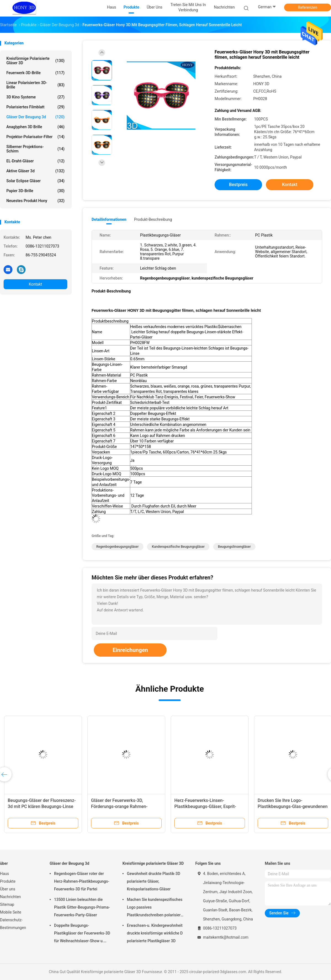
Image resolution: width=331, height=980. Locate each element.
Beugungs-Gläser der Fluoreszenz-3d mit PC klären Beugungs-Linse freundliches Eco (42, 806)
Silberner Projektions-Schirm (35, 149)
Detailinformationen (109, 219)
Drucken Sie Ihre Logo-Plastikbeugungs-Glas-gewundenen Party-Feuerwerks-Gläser (293, 806)
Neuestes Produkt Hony (35, 201)
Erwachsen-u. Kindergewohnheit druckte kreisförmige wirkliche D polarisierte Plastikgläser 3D (155, 933)
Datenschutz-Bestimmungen (13, 924)
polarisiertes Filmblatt (35, 107)
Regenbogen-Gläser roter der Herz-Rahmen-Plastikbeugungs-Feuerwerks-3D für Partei (82, 881)
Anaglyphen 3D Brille (35, 127)
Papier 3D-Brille (35, 191)
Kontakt (35, 284)
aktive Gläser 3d (35, 171)
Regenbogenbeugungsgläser (118, 547)
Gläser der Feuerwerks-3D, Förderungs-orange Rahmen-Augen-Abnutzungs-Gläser (119, 806)
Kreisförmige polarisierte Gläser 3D (35, 61)
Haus (5, 874)
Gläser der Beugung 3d (35, 117)
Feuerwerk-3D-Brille (35, 73)
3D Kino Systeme (35, 97)
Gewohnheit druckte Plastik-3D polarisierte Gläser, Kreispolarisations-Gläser (154, 881)
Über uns (8, 889)
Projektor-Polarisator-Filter (35, 137)
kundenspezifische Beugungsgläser (178, 547)
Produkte (8, 881)
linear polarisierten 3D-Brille (35, 85)
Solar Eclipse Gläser (35, 181)
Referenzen (308, 7)
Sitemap (7, 904)
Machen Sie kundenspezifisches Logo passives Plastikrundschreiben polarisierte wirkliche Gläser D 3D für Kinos (155, 908)
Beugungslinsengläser (234, 547)
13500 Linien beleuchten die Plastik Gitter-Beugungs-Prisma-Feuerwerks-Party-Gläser (82, 907)
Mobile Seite (11, 912)
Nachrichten (10, 897)
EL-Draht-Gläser (35, 161)
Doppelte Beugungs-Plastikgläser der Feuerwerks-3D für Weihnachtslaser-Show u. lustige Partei (82, 934)
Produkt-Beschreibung (153, 219)
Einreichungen (130, 650)
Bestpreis (238, 185)
